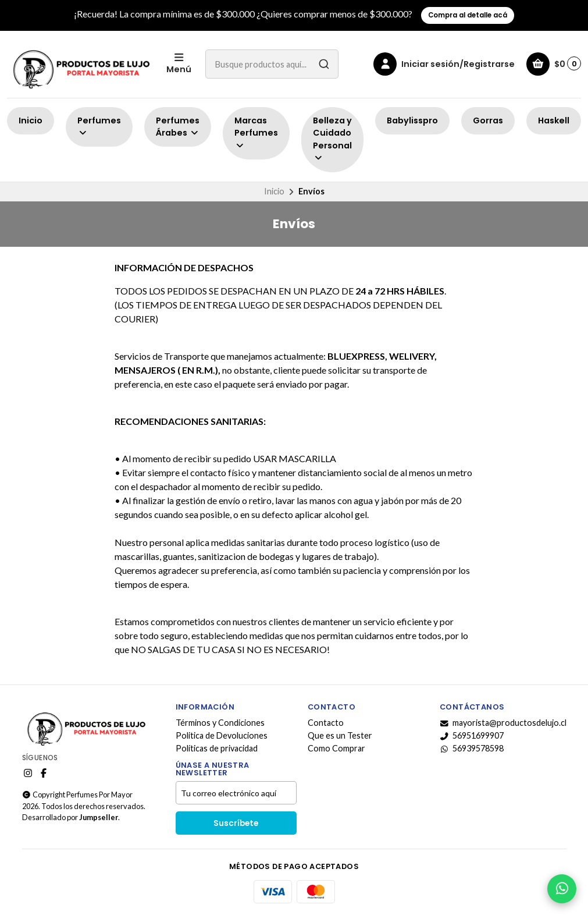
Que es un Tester (340, 736)
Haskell (554, 120)
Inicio (31, 120)
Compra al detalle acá (468, 15)
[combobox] (272, 64)
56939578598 (472, 749)
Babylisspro (412, 120)
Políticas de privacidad (217, 749)
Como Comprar (336, 749)
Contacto (326, 723)
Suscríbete (236, 823)
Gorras (488, 120)
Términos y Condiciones (220, 723)
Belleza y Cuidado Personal (332, 139)
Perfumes (99, 126)
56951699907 (472, 736)
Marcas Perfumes (256, 132)
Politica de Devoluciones (222, 736)
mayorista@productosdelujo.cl (503, 723)
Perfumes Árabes (178, 127)
